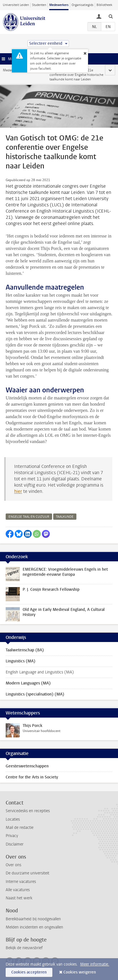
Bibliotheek (104, 5)
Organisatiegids (82, 5)
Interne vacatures (21, 882)
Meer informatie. (95, 964)
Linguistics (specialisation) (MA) (35, 694)
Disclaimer (15, 844)
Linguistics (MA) (21, 661)
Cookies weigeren (80, 972)
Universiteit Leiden (16, 5)
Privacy (12, 836)
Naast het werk (19, 898)
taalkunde (65, 517)
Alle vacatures (18, 890)
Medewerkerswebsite (19, 70)
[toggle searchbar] (111, 16)
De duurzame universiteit (27, 873)
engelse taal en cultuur (29, 517)
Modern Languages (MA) (28, 683)
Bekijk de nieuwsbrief (24, 948)
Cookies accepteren (29, 972)
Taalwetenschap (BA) (25, 650)
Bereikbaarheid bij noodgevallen (33, 919)
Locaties (13, 819)
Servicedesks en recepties (28, 811)
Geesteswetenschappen (27, 766)
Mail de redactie (20, 828)
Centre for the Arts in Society (32, 777)
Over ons (13, 865)
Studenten (39, 5)
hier (18, 491)
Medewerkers (59, 5)
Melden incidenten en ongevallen (34, 927)
